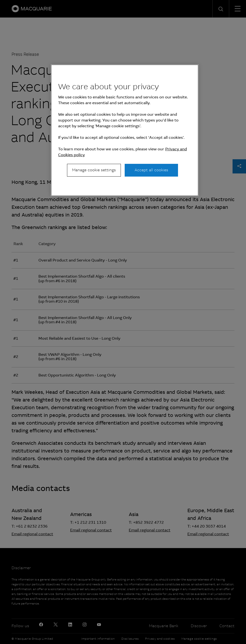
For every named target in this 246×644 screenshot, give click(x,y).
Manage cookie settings (94, 170)
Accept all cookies (151, 170)
